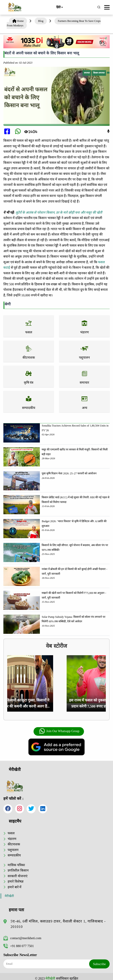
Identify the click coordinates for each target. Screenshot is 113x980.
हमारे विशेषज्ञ (16, 881)
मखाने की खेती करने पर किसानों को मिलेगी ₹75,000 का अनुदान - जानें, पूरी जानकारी (74, 595)
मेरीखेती (9, 896)
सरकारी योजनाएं (18, 876)
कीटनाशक (14, 844)
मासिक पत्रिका (16, 865)
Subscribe (99, 964)
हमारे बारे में (15, 887)
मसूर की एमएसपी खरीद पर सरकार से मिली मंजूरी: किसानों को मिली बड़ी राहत (75, 452)
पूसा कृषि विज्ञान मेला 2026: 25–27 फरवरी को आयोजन (69, 473)
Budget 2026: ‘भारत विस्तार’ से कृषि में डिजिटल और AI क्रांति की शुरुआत (74, 523)
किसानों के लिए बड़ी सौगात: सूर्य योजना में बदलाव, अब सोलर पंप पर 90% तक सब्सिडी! (75, 547)
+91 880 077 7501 (19, 946)
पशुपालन (13, 850)
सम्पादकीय (14, 855)
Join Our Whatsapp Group (59, 731)
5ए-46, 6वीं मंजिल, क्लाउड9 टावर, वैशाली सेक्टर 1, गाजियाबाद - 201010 (58, 924)
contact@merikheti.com (22, 938)
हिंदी (59, 7)
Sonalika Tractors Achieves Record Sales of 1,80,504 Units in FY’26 (75, 428)
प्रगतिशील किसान (18, 870)
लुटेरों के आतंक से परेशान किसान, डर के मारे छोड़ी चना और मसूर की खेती (59, 212)
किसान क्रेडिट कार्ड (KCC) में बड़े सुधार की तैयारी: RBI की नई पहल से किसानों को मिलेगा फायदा (76, 500)
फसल (11, 833)
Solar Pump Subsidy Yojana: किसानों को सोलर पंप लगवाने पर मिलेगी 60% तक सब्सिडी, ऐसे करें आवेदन (73, 619)
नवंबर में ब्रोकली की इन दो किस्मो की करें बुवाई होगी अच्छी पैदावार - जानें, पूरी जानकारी (74, 571)
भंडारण (12, 839)
